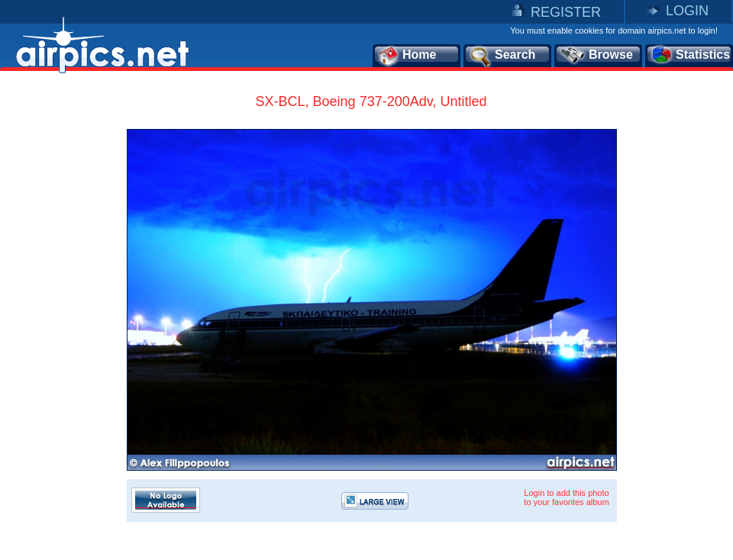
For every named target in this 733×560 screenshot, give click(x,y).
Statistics (690, 56)
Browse (596, 56)
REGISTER (566, 12)
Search (502, 56)
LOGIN (687, 11)
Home (407, 56)
